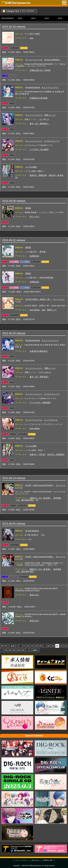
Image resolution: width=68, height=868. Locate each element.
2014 (47, 18)
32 (66, 646)
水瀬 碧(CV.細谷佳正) (39, 351)
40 (10, 650)
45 (14, 650)
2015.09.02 (9, 240)
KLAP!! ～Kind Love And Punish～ (40, 485)
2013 (60, 18)
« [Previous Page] (17, 646)
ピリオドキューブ (52, 141)
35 (6, 650)
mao (31, 38)
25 (41, 646)
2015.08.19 (9, 478)
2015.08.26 (9, 333)
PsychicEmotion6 (33, 87)
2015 (33, 18)
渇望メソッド (50, 115)
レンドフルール (51, 420)
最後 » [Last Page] (36, 650)
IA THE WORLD (32, 531)
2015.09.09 (9, 201)
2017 (12, 18)
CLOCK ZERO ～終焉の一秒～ (38, 299)
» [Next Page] (30, 650)
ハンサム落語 (31, 167)
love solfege (35, 310)
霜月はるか (34, 595)
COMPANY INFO (48, 860)
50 (19, 650)
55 (23, 650)
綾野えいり (52, 310)
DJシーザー (35, 217)
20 (36, 646)
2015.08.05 (9, 524)
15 (32, 646)
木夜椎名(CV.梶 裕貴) (39, 98)
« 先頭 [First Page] (12, 646)
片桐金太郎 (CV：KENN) (40, 70)
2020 (8, 18)
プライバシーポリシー (22, 860)
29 (53, 646)
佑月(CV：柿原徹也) (56, 454)
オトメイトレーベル (34, 60)
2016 (20, 18)
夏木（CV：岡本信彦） (39, 377)
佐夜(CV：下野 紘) (38, 454)
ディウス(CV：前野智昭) (40, 403)
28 (49, 646)
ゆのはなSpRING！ (52, 60)
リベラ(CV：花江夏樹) (39, 149)
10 (28, 646)
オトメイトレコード (50, 87)
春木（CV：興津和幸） (39, 124)
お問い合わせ (36, 860)
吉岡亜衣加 (34, 256)
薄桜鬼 (28, 208)
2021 (3, 18)
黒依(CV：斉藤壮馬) (38, 175)
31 (62, 646)
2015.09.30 (9, 27)
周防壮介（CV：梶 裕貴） (41, 498)
